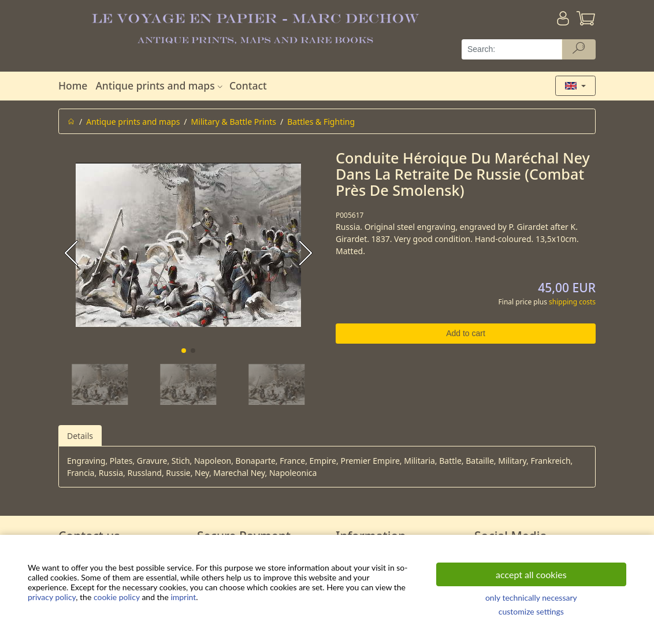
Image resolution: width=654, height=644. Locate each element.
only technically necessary (531, 598)
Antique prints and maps (160, 85)
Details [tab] (80, 436)
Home (73, 85)
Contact (248, 85)
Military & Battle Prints (234, 122)
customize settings (531, 611)
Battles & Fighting (321, 122)
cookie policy (117, 597)
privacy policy (52, 597)
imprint (183, 597)
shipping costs (572, 302)
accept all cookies (531, 574)
